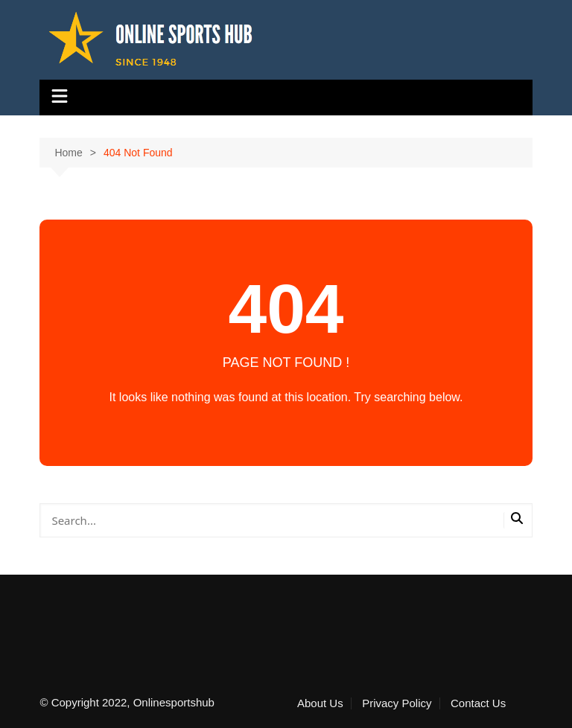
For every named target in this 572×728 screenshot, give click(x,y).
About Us (320, 703)
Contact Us (478, 703)
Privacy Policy (397, 703)
